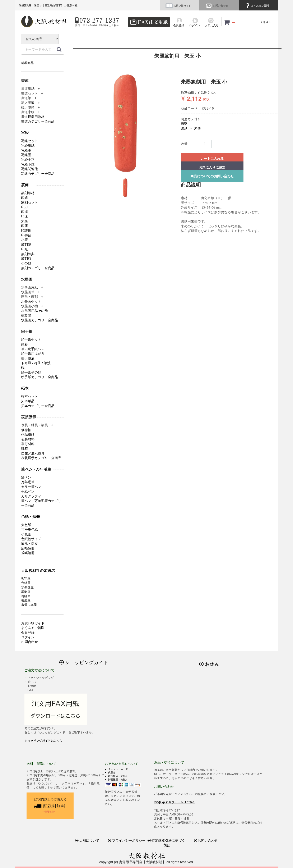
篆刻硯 (26, 245)
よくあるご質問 (257, 6)
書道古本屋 (29, 605)
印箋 (24, 226)
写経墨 (26, 155)
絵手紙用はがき (33, 354)
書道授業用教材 (33, 117)
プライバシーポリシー (127, 840)
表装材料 (28, 439)
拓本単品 (28, 401)
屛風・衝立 (29, 544)
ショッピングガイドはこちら (43, 741)
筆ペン (26, 477)
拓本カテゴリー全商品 (38, 406)
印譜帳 (26, 231)
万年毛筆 (28, 482)
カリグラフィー (33, 496)
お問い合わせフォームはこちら (175, 802)
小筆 (24, 240)
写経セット (29, 141)
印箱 (24, 198)
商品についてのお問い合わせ (212, 176)
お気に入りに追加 (212, 167)
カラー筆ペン (31, 487)
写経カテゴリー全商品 (38, 174)
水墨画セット (31, 301)
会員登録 (28, 633)
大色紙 (26, 525)
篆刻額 (26, 259)
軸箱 (24, 449)
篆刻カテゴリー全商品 (38, 268)
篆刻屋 (26, 592)
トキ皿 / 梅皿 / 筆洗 (36, 363)
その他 (26, 263)
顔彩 (24, 344)
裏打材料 (28, 444)
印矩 (24, 249)
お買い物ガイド (178, 6)
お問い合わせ (217, 6)
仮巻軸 (26, 430)
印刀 (24, 207)
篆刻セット (29, 202)
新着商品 (27, 63)
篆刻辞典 (28, 254)
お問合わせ (29, 642)
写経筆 (26, 150)
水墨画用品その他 (34, 311)
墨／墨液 (28, 358)
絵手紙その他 (31, 372)
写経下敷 (28, 164)
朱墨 (197, 128)
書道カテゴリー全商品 (38, 121)
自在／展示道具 (33, 453)
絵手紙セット (31, 340)
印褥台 (26, 235)
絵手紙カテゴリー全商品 (39, 377)
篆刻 (184, 124)
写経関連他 (29, 169)
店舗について (87, 840)
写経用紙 (28, 145)
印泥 (24, 212)
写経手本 (28, 159)
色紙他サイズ (31, 539)
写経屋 (26, 596)
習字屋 (26, 579)
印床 (24, 216)
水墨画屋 (27, 587)
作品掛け (28, 435)
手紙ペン (28, 491)
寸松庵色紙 (29, 529)
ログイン (28, 637)
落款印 (26, 316)
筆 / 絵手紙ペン (33, 349)
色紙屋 (26, 583)
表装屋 (26, 600)
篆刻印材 (28, 193)
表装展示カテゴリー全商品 (41, 458)
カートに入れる (212, 159)
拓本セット (29, 396)
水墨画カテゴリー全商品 (39, 320)
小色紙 (26, 534)
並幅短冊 (28, 553)
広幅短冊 (28, 548)
